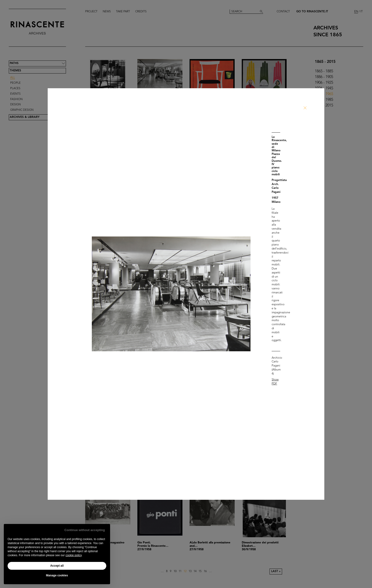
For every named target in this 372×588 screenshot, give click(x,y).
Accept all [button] (57, 566)
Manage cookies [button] (57, 575)
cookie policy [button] (74, 555)
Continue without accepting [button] (85, 530)
